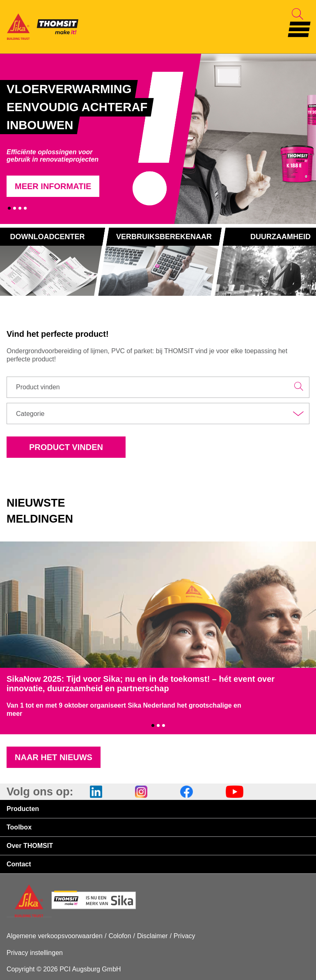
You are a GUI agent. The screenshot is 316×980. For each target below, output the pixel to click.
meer (14, 714)
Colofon (120, 936)
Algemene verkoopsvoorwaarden (55, 936)
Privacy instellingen (35, 953)
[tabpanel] (92, 139)
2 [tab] (15, 208)
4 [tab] (25, 208)
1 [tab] (9, 208)
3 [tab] (20, 208)
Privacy (184, 936)
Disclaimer (152, 936)
